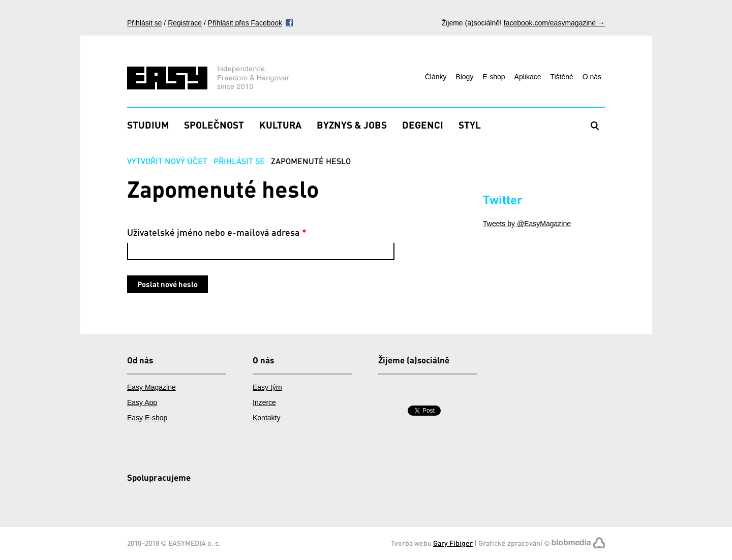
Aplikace (528, 77)
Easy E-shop (147, 418)
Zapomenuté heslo (311, 161)
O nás (592, 77)
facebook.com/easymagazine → (554, 23)
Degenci (423, 125)
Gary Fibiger (453, 543)
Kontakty (266, 418)
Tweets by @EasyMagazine (527, 224)
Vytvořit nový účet (167, 161)
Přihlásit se (144, 23)
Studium (148, 125)
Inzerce (264, 402)
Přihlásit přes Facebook (245, 23)
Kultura (280, 125)
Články (436, 77)
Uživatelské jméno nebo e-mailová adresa (217, 232)
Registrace (185, 23)
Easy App (142, 402)
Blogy (464, 77)
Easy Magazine (151, 387)
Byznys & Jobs (352, 125)
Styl (470, 125)
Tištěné (561, 77)
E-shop (494, 77)
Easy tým (267, 387)
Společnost (214, 125)
